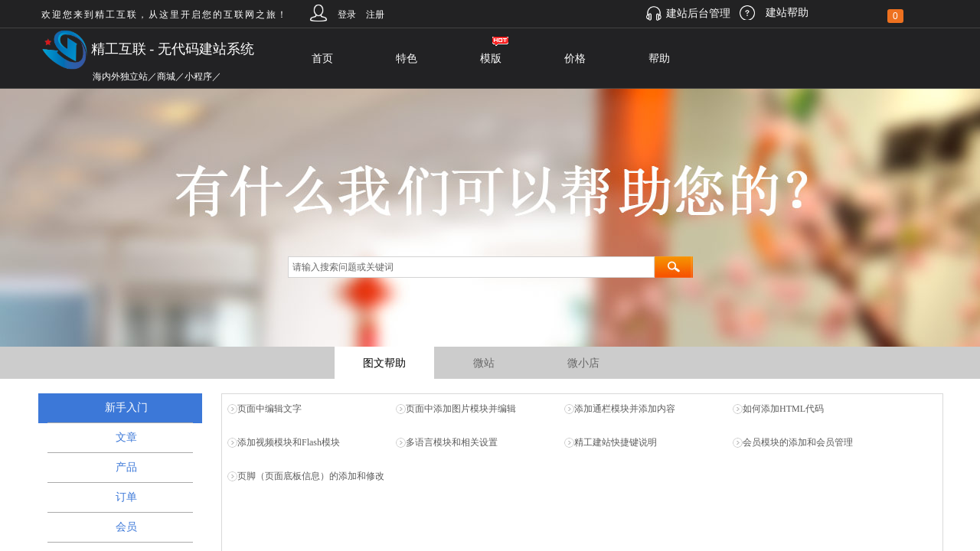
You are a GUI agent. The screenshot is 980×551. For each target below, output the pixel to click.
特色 (407, 59)
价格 (575, 59)
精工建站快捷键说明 (616, 442)
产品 (126, 467)
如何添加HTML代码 (783, 409)
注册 (375, 15)
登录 (347, 15)
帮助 (659, 59)
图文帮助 (384, 363)
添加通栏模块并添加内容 (625, 409)
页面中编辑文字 (269, 409)
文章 (126, 437)
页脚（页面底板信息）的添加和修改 (311, 476)
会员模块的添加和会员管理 (798, 442)
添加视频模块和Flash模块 (289, 442)
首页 (322, 59)
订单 (126, 497)
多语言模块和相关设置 (452, 442)
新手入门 (126, 408)
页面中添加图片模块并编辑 (461, 409)
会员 (126, 527)
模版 (491, 59)
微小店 (583, 363)
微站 (484, 363)
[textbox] (471, 267)
